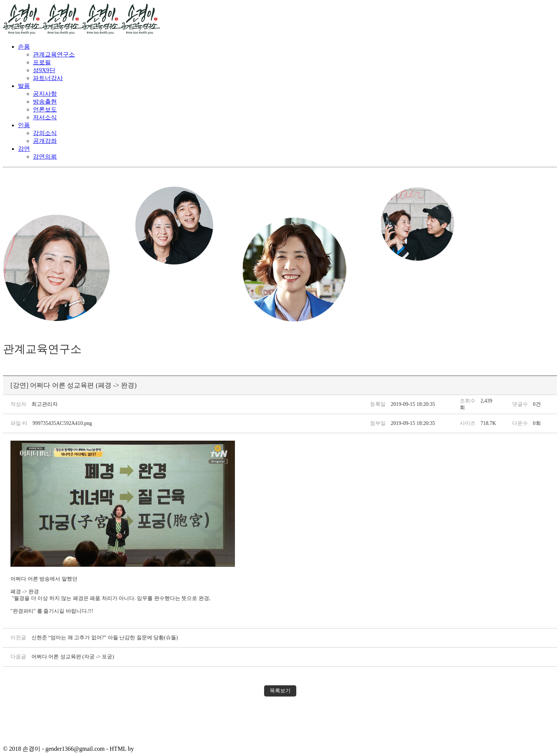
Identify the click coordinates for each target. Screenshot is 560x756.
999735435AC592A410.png (62, 423)
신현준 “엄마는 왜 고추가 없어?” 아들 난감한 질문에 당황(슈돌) (105, 638)
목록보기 (280, 691)
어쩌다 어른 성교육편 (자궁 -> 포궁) (73, 657)
